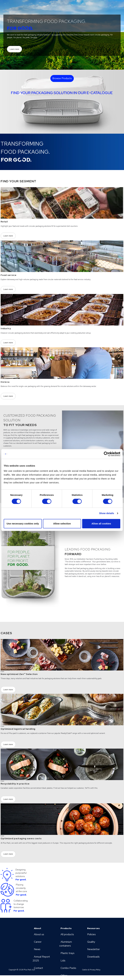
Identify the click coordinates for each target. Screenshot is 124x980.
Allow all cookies (101, 524)
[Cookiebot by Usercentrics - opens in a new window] (106, 454)
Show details (107, 513)
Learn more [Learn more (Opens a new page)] (14, 49)
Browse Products (62, 78)
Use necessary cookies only (23, 524)
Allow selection (62, 524)
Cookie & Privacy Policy (91, 970)
